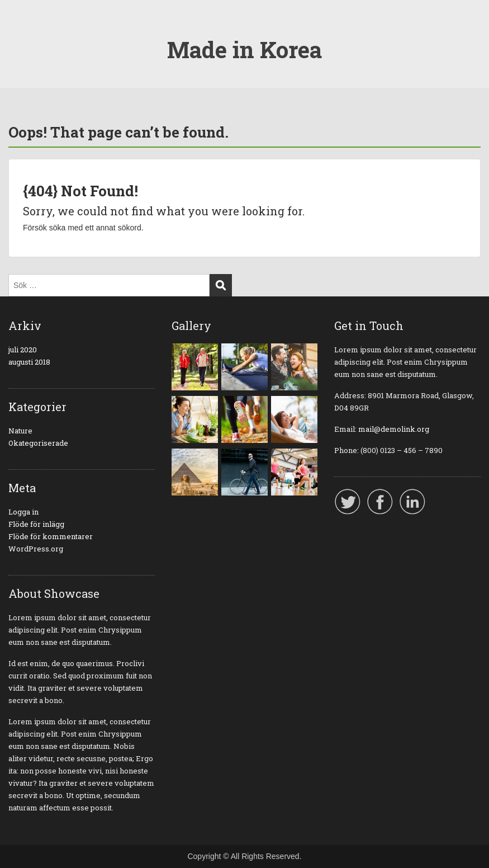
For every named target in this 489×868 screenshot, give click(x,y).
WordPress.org (36, 549)
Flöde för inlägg (36, 524)
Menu (20, 31)
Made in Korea (244, 49)
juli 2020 (23, 350)
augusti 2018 (29, 362)
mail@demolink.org (394, 429)
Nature (20, 431)
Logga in (23, 512)
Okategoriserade (38, 443)
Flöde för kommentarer (51, 536)
